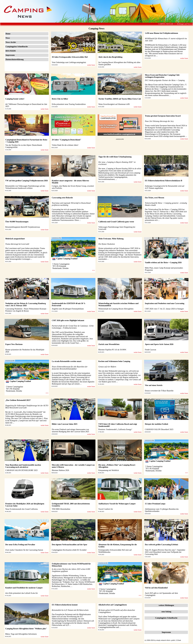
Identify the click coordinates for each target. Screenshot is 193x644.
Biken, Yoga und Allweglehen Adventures (21, 634)
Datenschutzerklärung (15, 59)
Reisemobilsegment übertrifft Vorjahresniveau (23, 227)
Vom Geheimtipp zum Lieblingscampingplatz (69, 62)
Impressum (10, 55)
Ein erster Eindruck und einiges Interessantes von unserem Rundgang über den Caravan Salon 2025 (70, 431)
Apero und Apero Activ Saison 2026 (159, 344)
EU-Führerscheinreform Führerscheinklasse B (164, 181)
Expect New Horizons (14, 344)
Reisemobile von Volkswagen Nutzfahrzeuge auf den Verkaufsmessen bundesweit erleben (25, 187)
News (8, 38)
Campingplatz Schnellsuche (17, 47)
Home (8, 34)
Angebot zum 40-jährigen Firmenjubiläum (68, 309)
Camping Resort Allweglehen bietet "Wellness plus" (26, 629)
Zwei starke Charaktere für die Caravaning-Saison (24, 550)
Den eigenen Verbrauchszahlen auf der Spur (70, 545)
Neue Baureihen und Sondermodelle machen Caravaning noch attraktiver (23, 466)
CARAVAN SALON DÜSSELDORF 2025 (22, 470)
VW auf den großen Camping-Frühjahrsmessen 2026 (27, 181)
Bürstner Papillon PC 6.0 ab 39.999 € (112, 350)
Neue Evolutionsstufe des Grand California (22, 509)
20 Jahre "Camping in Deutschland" (67, 140)
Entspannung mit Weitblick (109, 470)
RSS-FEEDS (11, 51)
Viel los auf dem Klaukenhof (156, 588)
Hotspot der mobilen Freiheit (156, 424)
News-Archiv (11, 42)
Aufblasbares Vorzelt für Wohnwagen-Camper (117, 504)
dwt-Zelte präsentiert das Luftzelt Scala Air (22, 593)
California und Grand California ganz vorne (116, 222)
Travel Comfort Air (106, 509)
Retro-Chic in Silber (60, 99)
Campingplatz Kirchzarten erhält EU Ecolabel (69, 550)
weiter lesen (91, 65)
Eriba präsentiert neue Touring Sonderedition (69, 104)
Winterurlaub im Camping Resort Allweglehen (116, 309)
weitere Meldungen (166, 605)
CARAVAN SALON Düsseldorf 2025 (159, 429)
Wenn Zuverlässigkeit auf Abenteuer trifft (114, 104)
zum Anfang (166, 612)
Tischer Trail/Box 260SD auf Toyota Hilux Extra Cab (120, 99)
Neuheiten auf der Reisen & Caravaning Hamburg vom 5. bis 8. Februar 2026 (26, 305)
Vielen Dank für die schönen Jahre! (65, 145)
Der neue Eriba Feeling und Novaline (20, 545)
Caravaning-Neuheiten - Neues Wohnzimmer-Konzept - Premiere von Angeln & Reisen (26, 310)
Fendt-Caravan (150, 350)
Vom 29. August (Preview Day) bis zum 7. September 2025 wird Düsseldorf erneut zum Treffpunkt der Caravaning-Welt (165, 552)
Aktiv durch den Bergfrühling (110, 57)
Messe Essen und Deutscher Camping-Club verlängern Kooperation (162, 76)
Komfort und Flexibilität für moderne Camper (24, 588)
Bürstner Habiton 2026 (60, 470)
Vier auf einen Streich (154, 385)
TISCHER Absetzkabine (61, 509)
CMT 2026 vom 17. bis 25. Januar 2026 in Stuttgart (164, 309)
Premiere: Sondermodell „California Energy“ (115, 429)
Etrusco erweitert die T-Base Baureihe (159, 391)
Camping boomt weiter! (15, 99)
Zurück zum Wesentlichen (109, 344)
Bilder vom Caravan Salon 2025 (65, 424)
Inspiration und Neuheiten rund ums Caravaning (165, 303)
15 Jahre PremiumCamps (155, 504)
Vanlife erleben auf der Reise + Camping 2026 (163, 263)
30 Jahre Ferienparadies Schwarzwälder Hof (70, 57)
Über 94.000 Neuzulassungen (17, 222)
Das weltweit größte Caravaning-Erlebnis (162, 545)
